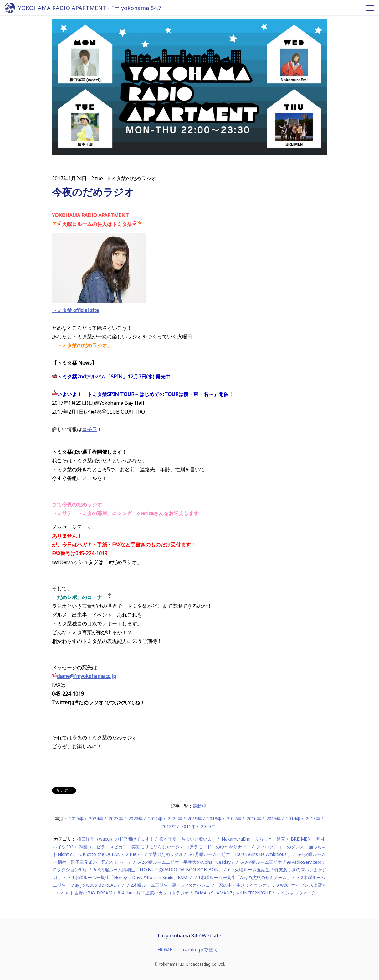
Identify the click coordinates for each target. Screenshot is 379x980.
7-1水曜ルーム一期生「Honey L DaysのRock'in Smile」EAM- (128, 877)
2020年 (175, 818)
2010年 (208, 826)
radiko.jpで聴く (201, 950)
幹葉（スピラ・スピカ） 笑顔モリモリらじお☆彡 (129, 847)
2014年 (293, 818)
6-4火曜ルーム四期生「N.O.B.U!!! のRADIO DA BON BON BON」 (158, 870)
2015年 (274, 818)
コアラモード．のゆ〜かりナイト (218, 847)
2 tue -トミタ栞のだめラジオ (154, 854)
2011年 (188, 826)
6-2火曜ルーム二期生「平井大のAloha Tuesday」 (186, 862)
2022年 (136, 818)
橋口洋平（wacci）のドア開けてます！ (115, 839)
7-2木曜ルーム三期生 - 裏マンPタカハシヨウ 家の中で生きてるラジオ (197, 885)
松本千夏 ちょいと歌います (188, 839)
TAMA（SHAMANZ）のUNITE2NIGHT (233, 893)
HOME (165, 950)
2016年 (254, 818)
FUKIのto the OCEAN (99, 854)
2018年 (214, 818)
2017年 (234, 818)
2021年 (155, 818)
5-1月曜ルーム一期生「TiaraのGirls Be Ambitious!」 (240, 854)
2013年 (313, 818)
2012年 (169, 826)
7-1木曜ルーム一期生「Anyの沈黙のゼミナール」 (243, 877)
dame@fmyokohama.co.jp (87, 676)
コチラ (90, 429)
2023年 (116, 818)
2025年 (76, 818)
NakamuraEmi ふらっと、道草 (254, 839)
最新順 (199, 806)
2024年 (96, 818)
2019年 (195, 818)
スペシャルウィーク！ (298, 893)
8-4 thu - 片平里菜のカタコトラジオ (153, 893)
